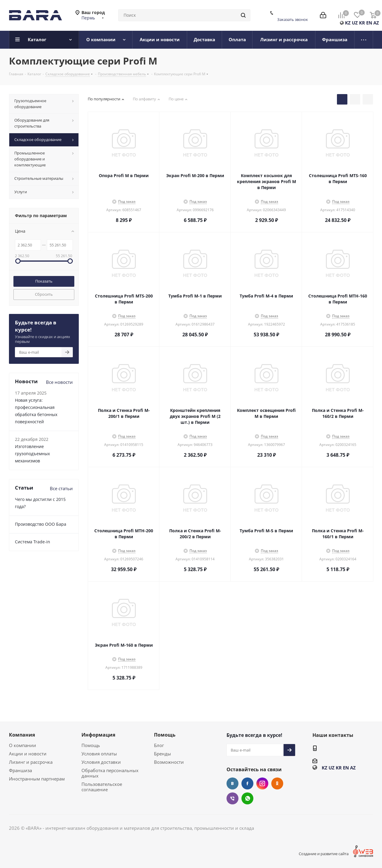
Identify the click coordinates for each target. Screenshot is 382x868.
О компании (23, 745)
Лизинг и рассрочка (31, 762)
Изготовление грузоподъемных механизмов (32, 454)
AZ (376, 23)
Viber (232, 798)
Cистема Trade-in (33, 542)
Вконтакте (232, 783)
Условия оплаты (99, 754)
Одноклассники (277, 783)
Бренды (162, 754)
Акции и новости (28, 754)
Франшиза (20, 770)
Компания (22, 735)
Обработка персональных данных (110, 773)
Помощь (91, 745)
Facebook (247, 783)
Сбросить (44, 294)
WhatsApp (247, 798)
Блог (159, 745)
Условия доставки (101, 762)
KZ (348, 23)
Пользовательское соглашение (102, 787)
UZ (355, 23)
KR (362, 23)
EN (369, 23)
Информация (98, 735)
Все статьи (61, 488)
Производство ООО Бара (41, 524)
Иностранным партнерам (37, 779)
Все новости (59, 382)
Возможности (169, 762)
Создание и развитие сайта (324, 854)
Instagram (262, 783)
